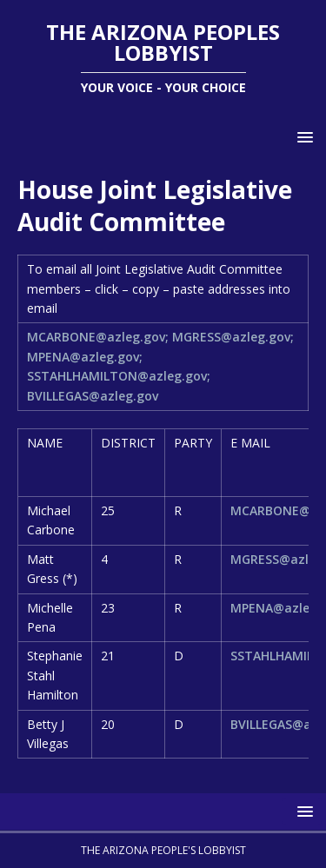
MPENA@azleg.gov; (85, 357)
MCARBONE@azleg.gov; (98, 337)
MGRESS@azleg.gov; (233, 337)
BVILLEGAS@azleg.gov (93, 396)
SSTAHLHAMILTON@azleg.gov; (119, 376)
